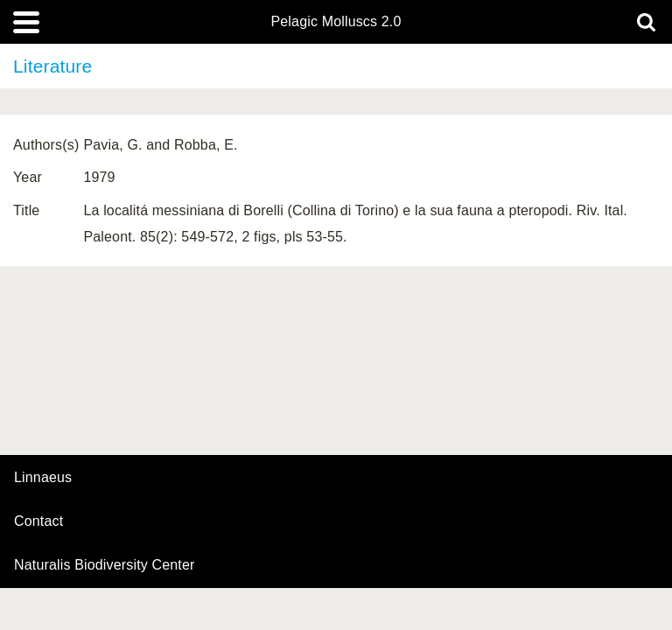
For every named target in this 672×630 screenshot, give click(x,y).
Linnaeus (43, 478)
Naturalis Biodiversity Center (105, 565)
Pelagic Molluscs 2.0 (336, 22)
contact (38, 521)
